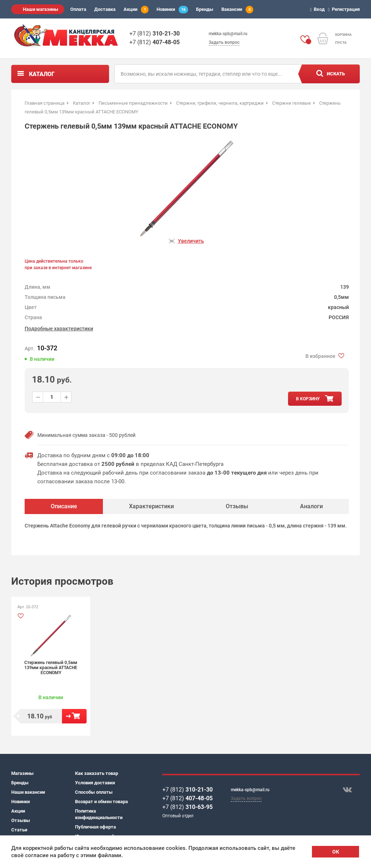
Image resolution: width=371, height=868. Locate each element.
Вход (319, 9)
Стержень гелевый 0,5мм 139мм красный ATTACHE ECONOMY (51, 668)
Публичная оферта (95, 827)
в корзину (308, 399)
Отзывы (21, 820)
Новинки (172, 10)
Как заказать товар (97, 773)
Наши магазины (41, 9)
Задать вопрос (224, 42)
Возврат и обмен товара (101, 802)
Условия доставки (95, 783)
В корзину (74, 716)
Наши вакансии (28, 792)
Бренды (205, 9)
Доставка (105, 9)
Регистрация (345, 9)
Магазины (22, 773)
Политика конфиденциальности (99, 814)
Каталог (42, 74)
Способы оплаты (94, 792)
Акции (136, 10)
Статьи (19, 830)
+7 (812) (155, 34)
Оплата (78, 9)
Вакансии (237, 10)
